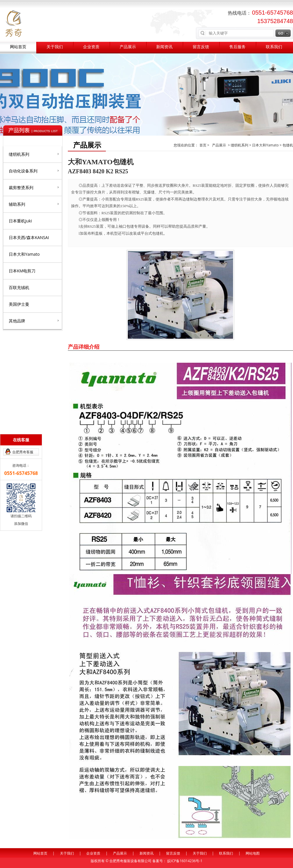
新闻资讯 (164, 47)
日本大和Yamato (24, 254)
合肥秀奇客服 (23, 452)
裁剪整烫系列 (34, 187)
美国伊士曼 (19, 304)
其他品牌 (34, 321)
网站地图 (253, 853)
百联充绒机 (19, 287)
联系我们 (274, 47)
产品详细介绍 (84, 347)
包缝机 (288, 145)
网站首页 (18, 47)
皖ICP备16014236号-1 (185, 861)
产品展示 (128, 47)
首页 (203, 145)
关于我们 (55, 47)
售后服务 (237, 47)
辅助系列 (34, 204)
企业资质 (91, 47)
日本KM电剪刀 (22, 271)
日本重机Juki (20, 221)
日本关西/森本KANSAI (29, 237)
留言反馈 (201, 47)
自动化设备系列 (34, 171)
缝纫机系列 (34, 154)
